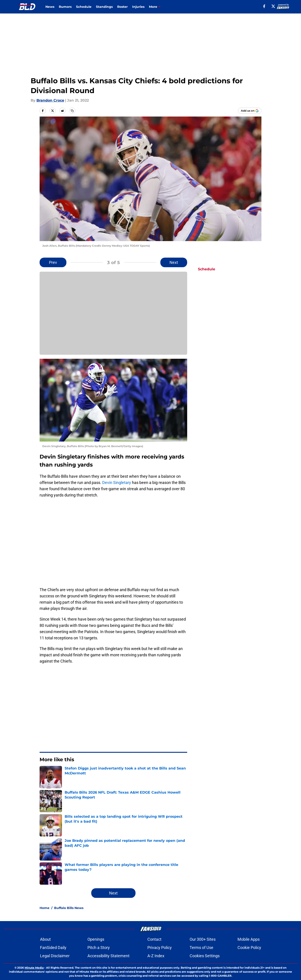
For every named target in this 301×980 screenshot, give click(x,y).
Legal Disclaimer (55, 956)
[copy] (72, 111)
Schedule (84, 7)
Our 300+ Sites (203, 939)
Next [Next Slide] (174, 262)
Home (45, 908)
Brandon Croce (50, 100)
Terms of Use (201, 948)
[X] (273, 6)
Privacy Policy (160, 948)
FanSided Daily (53, 948)
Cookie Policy (249, 948)
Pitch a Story (99, 948)
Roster (122, 7)
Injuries (138, 7)
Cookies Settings (205, 956)
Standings (104, 7)
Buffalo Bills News (69, 908)
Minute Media (34, 968)
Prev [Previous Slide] (53, 262)
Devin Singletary (117, 483)
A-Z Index (156, 956)
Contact (154, 939)
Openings (96, 939)
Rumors (65, 7)
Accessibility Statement (108, 956)
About (45, 939)
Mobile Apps (249, 939)
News (50, 7)
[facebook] (264, 6)
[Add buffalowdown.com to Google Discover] (250, 111)
